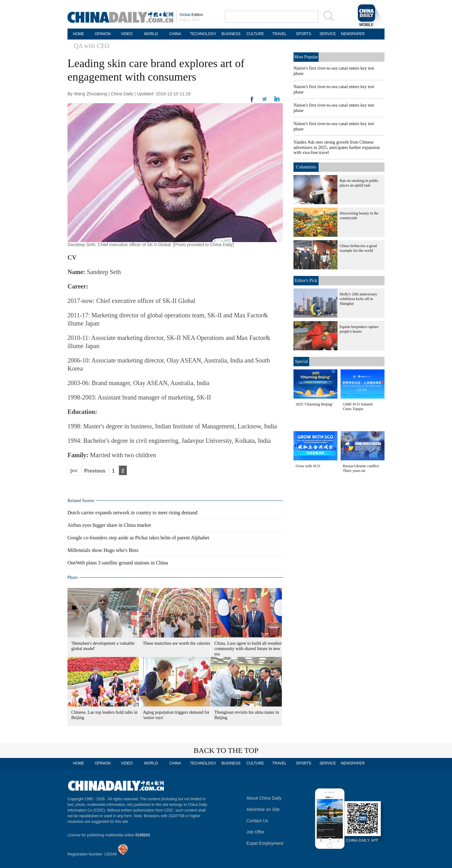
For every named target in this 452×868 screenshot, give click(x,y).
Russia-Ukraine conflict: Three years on (361, 468)
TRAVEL (279, 34)
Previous (95, 471)
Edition (191, 15)
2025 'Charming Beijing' (314, 404)
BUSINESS (231, 34)
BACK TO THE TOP (226, 750)
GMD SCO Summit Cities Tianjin (358, 407)
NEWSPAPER (352, 34)
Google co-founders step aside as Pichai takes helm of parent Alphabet (138, 538)
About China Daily (264, 798)
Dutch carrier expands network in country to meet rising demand (132, 513)
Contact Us (257, 821)
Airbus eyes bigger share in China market (109, 525)
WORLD (151, 34)
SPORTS (303, 34)
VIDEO (127, 34)
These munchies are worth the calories (177, 643)
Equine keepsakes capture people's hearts (359, 329)
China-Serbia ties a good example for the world (358, 248)
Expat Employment (265, 843)
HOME (78, 34)
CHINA (175, 34)
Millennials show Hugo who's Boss (103, 550)
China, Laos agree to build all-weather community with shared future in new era (248, 649)
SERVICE (328, 34)
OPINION (103, 34)
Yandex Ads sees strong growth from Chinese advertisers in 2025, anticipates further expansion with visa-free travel (337, 147)
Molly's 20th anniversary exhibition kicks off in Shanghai (358, 299)
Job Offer (255, 832)
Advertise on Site (263, 809)
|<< (74, 471)
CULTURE (255, 34)
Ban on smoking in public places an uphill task (359, 183)
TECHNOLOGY (203, 34)
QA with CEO (91, 46)
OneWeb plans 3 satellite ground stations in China (118, 563)
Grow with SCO (308, 466)
